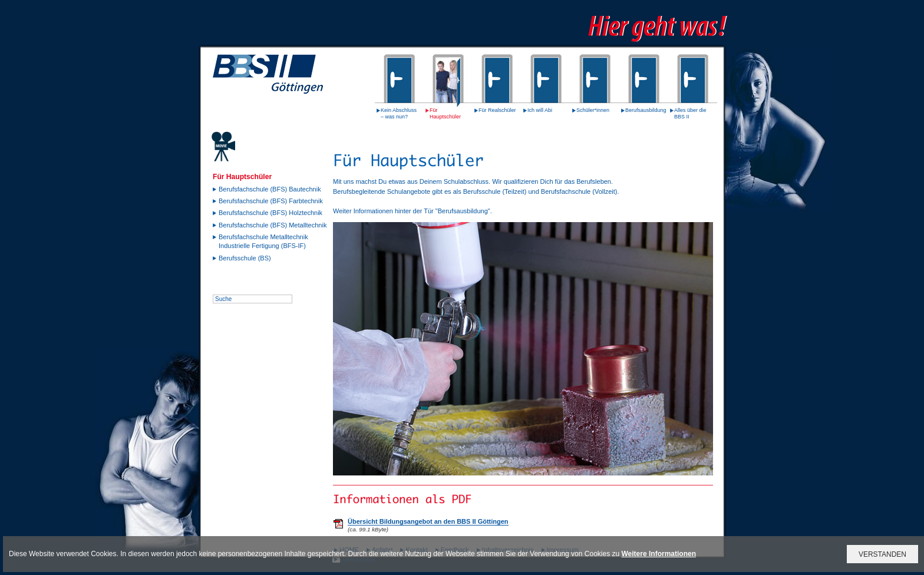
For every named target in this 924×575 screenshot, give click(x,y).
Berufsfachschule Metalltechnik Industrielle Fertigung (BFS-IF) (263, 241)
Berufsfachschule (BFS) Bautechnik (270, 189)
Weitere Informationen (659, 554)
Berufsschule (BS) (245, 258)
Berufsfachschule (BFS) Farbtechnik (271, 201)
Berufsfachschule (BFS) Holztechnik (270, 213)
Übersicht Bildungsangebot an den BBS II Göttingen (428, 521)
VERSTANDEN (882, 554)
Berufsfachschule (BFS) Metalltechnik (273, 225)
